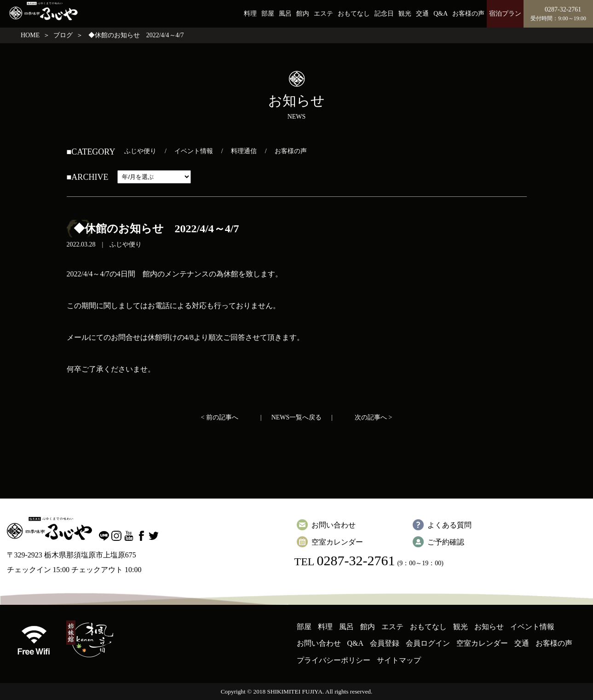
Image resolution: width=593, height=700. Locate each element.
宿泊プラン (505, 14)
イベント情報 (194, 151)
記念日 (384, 14)
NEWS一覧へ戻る (297, 417)
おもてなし (354, 14)
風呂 (285, 14)
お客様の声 (468, 14)
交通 (422, 14)
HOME (30, 35)
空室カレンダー (337, 542)
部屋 (268, 14)
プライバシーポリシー (334, 660)
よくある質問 (449, 525)
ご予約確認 (446, 542)
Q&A (440, 14)
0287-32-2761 (356, 560)
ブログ (63, 35)
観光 (405, 14)
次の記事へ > (373, 417)
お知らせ (489, 627)
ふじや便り (140, 151)
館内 (303, 14)
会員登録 (385, 643)
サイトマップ (399, 660)
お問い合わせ (334, 525)
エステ (323, 14)
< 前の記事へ (220, 417)
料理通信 (244, 151)
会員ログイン (428, 643)
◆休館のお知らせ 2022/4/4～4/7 (156, 229)
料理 (250, 14)
